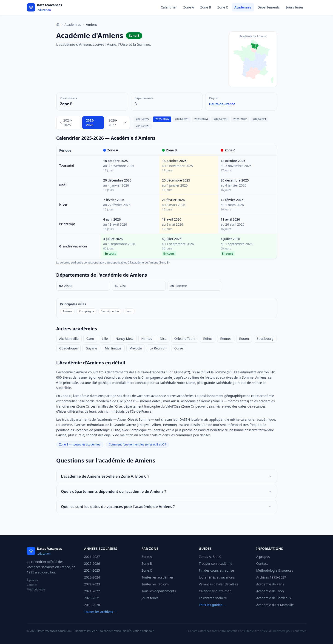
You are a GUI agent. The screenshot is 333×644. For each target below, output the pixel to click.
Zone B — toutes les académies (80, 444)
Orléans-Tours (185, 339)
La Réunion (158, 348)
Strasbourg (265, 339)
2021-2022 (240, 119)
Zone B (206, 7)
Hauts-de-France (222, 104)
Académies (243, 7)
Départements (269, 7)
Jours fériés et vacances (216, 577)
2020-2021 (260, 119)
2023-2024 (201, 119)
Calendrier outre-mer (215, 591)
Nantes (147, 339)
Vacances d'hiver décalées (218, 584)
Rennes (226, 339)
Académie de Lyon (270, 591)
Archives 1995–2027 (271, 577)
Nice (163, 339)
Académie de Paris (270, 584)
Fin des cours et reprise (216, 570)
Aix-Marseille (69, 339)
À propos (33, 580)
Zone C (223, 7)
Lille (105, 339)
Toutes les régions (155, 584)
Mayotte (136, 348)
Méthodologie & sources (275, 570)
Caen (90, 339)
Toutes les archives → (101, 612)
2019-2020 (143, 126)
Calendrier (169, 7)
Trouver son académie (215, 563)
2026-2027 (118, 123)
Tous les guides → (212, 605)
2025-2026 (162, 119)
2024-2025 (66, 123)
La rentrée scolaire (213, 598)
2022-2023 (221, 119)
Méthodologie (36, 590)
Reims (208, 339)
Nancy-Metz (125, 339)
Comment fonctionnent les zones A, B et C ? (138, 444)
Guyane (91, 348)
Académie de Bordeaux (274, 598)
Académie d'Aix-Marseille (275, 605)
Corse (179, 348)
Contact (32, 585)
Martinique (113, 348)
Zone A (189, 7)
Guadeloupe (68, 348)
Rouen (244, 339)
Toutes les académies (158, 577)
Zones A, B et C (210, 557)
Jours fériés (295, 7)
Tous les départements (159, 591)
